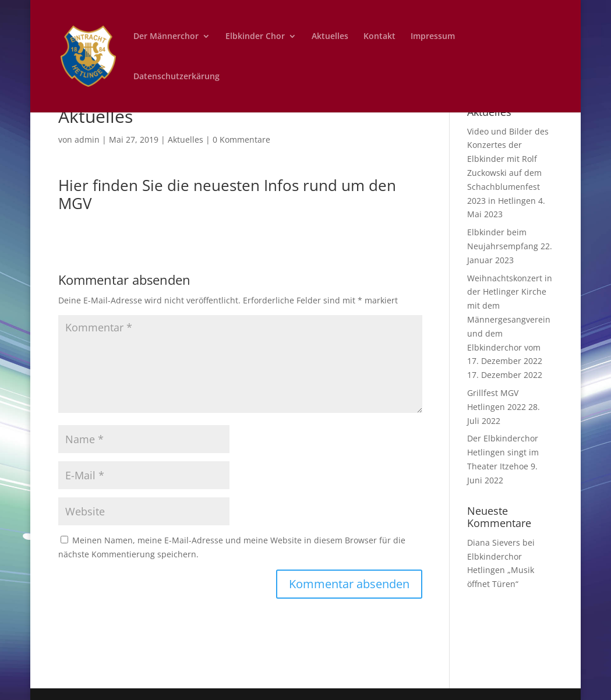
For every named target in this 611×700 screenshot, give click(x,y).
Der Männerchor (166, 37)
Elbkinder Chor (255, 37)
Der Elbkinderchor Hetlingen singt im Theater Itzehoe (503, 452)
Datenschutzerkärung (176, 77)
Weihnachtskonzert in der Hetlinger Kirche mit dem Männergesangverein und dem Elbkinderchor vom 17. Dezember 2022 (510, 320)
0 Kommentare (241, 139)
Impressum (433, 37)
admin (87, 139)
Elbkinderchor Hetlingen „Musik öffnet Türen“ (501, 570)
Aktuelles (330, 37)
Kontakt (379, 37)
